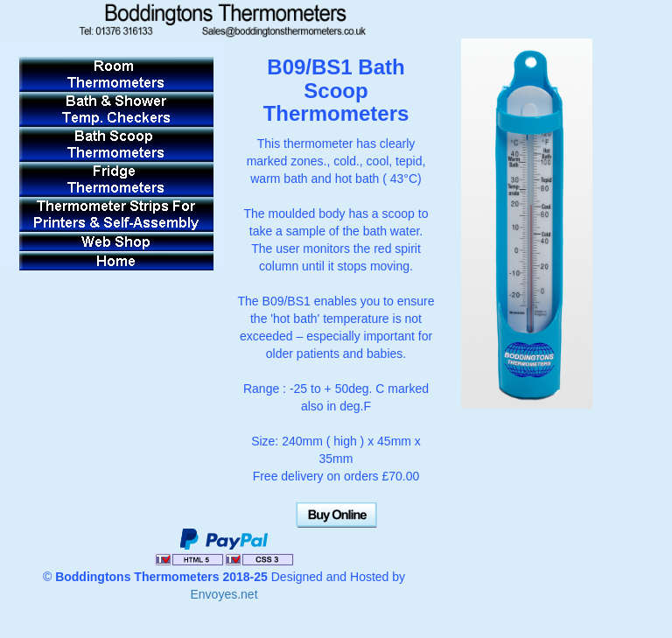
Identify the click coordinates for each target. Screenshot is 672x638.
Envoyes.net (224, 594)
